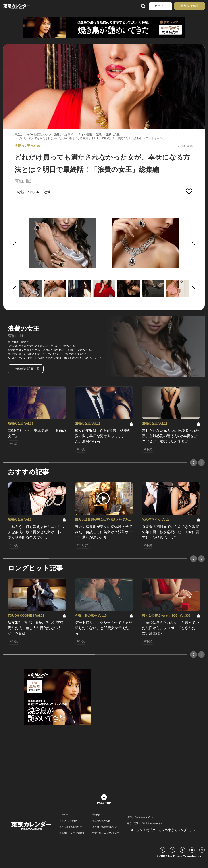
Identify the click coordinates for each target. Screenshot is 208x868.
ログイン (160, 6)
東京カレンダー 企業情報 (72, 833)
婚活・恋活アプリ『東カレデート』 (145, 824)
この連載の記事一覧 (26, 369)
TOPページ (65, 815)
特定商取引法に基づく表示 (106, 833)
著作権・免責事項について (106, 827)
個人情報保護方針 (101, 821)
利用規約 (97, 815)
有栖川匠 (23, 181)
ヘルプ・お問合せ (68, 821)
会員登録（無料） (189, 6)
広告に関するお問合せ (71, 827)
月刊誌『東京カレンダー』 (141, 817)
